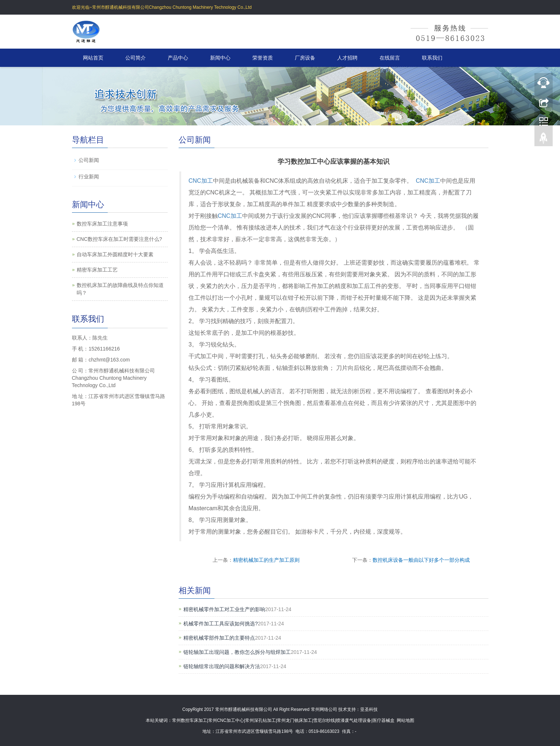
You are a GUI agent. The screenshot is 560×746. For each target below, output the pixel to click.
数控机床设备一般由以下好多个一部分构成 (421, 560)
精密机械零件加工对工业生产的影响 (224, 609)
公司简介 (136, 58)
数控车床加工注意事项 (102, 224)
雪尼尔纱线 (324, 720)
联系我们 (432, 58)
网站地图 (405, 720)
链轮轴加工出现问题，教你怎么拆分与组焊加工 (237, 652)
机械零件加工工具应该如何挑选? (221, 624)
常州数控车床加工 (190, 720)
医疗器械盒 (384, 720)
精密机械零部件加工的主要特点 (219, 638)
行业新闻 (89, 177)
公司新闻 (89, 160)
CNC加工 (201, 181)
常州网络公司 (324, 709)
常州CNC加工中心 (226, 720)
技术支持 (347, 709)
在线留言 (390, 58)
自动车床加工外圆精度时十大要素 (115, 254)
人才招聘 (347, 58)
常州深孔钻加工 (260, 720)
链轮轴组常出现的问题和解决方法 (222, 666)
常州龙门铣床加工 (294, 720)
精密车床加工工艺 (97, 270)
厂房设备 (305, 58)
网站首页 (93, 58)
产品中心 (178, 58)
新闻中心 (220, 58)
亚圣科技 (369, 709)
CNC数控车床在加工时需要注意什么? (119, 239)
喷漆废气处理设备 (354, 720)
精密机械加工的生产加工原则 (266, 560)
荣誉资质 (263, 58)
